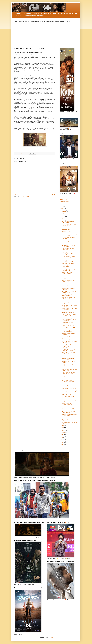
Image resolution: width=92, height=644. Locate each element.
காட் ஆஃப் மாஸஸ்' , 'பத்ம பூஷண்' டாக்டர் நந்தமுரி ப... (69, 353)
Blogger (51, 638)
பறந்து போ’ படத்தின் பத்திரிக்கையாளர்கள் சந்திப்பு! (68, 331)
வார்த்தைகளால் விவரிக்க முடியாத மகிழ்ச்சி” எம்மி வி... (69, 298)
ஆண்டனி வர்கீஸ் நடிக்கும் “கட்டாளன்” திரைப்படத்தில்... (70, 370)
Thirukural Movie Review (67, 259)
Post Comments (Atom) (24, 196)
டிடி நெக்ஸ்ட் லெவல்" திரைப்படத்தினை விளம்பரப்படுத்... (70, 276)
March (63, 429)
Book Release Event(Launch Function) (69, 390)
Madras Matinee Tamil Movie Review (69, 396)
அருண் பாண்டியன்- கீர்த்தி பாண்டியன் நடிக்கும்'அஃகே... (69, 309)
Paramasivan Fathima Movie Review (69, 389)
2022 (62, 438)
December (64, 210)
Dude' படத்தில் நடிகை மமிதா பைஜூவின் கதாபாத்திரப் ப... (68, 261)
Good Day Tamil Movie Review (68, 263)
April (63, 427)
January (64, 432)
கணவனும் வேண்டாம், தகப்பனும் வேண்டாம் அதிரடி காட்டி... (69, 404)
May (63, 426)
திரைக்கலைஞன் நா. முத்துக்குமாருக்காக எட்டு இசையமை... (70, 278)
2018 (62, 444)
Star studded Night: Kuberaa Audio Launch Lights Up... (68, 412)
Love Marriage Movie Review (67, 230)
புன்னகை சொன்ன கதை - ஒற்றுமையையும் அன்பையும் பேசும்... (68, 325)
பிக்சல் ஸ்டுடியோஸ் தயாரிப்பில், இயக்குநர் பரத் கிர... (68, 420)
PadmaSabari (64, 200)
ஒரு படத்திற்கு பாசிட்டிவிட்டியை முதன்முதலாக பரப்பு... (68, 270)
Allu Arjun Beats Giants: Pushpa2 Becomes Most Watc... (68, 284)
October (64, 213)
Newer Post (17, 194)
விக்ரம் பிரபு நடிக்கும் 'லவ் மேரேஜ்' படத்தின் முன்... (69, 303)
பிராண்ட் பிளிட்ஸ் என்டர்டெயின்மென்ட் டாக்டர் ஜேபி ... (69, 356)
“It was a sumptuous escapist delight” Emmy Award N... (69, 301)
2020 (62, 441)
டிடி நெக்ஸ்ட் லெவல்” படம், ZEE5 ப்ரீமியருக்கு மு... (69, 328)
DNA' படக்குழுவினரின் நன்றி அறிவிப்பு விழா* (68, 266)
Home (35, 194)
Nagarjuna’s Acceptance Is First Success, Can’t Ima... (68, 273)
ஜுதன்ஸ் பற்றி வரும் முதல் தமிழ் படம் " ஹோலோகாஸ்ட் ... (70, 378)
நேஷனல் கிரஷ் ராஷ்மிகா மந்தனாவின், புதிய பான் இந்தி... (70, 235)
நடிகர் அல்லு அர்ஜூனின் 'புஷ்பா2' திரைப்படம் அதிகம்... (69, 281)
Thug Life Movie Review (66, 395)
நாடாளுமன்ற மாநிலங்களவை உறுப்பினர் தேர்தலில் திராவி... (68, 381)
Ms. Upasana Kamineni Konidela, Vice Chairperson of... (69, 320)
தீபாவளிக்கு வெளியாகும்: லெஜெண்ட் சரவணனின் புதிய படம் (69, 241)
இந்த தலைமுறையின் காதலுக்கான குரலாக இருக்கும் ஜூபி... (69, 339)
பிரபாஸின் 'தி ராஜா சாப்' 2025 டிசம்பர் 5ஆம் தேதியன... (69, 409)
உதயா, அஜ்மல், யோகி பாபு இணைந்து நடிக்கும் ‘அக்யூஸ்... (69, 415)
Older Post (53, 194)
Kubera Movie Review (66, 296)
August (64, 217)
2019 (62, 443)
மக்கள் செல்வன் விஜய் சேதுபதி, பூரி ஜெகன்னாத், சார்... (69, 225)
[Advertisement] (46, 33)
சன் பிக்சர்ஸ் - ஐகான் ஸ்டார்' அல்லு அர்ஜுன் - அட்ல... (69, 375)
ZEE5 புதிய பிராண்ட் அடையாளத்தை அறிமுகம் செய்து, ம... (69, 367)
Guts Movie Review (66, 311)
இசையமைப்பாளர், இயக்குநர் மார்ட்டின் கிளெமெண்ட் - (68, 227)
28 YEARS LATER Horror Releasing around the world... (69, 292)
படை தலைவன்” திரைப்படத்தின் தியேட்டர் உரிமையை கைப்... (68, 350)
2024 (62, 434)
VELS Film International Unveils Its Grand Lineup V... (68, 246)
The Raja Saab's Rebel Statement (68, 268)
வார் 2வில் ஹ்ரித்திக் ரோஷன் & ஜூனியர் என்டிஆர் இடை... (68, 286)
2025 (62, 209)
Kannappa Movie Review (67, 231)
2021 (62, 439)
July (63, 218)
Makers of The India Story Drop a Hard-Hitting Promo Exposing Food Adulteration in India (36, 19)
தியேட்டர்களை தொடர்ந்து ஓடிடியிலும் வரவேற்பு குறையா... (69, 401)
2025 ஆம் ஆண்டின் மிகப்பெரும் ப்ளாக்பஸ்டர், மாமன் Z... (68, 257)
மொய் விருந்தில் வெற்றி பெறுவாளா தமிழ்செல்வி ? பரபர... (69, 315)
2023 (62, 436)
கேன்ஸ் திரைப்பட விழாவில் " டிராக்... (69, 322)
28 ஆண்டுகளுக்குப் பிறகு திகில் (68, 294)
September (64, 215)
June (63, 220)
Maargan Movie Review (66, 233)
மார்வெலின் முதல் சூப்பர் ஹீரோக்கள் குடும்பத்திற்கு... (69, 251)
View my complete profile (64, 202)
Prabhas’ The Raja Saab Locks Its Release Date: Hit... (68, 407)
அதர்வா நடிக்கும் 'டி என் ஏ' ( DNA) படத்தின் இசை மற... (69, 337)
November (64, 212)
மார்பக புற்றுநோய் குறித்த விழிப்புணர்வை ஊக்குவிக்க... (68, 317)
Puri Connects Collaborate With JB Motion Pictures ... (68, 222)
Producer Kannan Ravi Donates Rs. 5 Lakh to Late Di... (69, 384)
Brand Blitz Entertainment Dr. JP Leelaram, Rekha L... (68, 359)
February (64, 431)
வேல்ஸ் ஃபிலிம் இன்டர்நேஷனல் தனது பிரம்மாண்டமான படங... (70, 243)
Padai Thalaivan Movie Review (68, 313)
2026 (62, 207)
